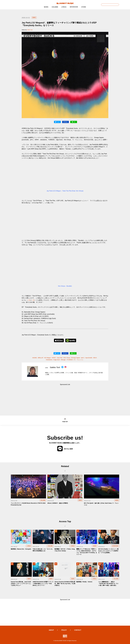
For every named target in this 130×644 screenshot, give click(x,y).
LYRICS (29, 546)
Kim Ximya (67, 358)
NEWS (34, 18)
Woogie (64, 360)
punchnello (89, 358)
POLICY (64, 630)
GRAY (54, 358)
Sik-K (95, 358)
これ (29, 300)
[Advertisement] (65, 397)
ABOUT (51, 630)
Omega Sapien (76, 358)
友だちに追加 (65, 449)
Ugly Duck (57, 360)
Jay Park (60, 358)
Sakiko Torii (30, 30)
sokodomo (50, 360)
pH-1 (83, 358)
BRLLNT (41, 358)
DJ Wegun (48, 358)
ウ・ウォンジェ (79, 360)
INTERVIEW (115, 546)
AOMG (35, 358)
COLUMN (43, 500)
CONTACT (78, 630)
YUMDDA (70, 360)
